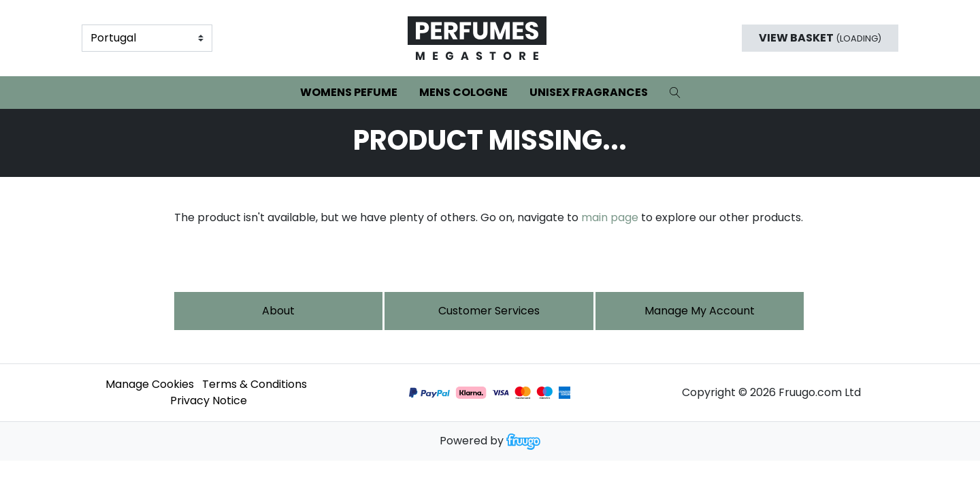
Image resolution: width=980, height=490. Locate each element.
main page (610, 217)
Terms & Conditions (255, 384)
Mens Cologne (463, 92)
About (278, 311)
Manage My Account (700, 311)
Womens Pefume (349, 92)
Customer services (489, 311)
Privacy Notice (209, 401)
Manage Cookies (150, 384)
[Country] (147, 38)
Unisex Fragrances (589, 92)
